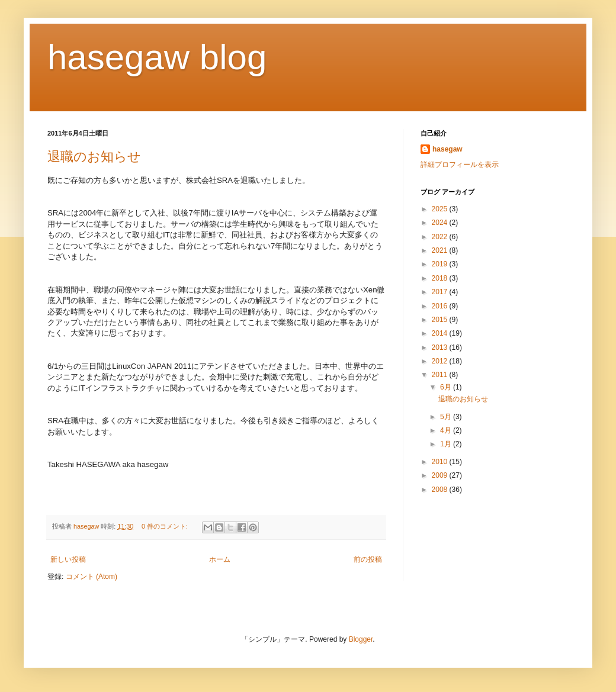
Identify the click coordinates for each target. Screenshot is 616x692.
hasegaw (447, 149)
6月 (447, 387)
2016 (441, 306)
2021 (441, 250)
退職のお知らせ (94, 157)
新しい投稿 (68, 559)
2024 (441, 223)
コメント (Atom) (92, 577)
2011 (441, 375)
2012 (441, 361)
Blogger (361, 639)
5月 (447, 417)
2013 (441, 347)
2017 (441, 292)
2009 (441, 475)
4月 (447, 430)
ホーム (220, 559)
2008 (441, 490)
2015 (441, 320)
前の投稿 (368, 559)
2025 (441, 209)
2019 (441, 264)
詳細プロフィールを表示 (460, 165)
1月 (447, 444)
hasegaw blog (157, 57)
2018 (441, 278)
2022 (441, 237)
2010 (441, 462)
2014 (441, 333)
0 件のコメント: (166, 526)
